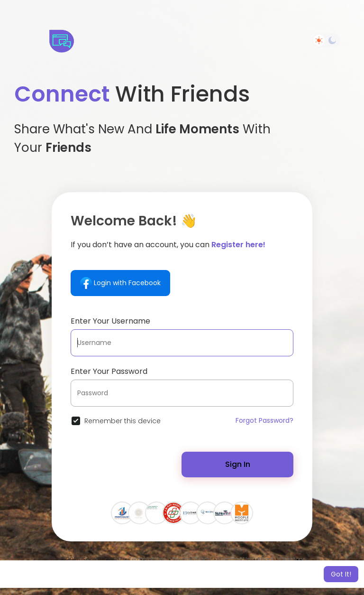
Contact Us (234, 559)
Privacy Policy (191, 559)
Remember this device (123, 421)
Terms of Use (147, 559)
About (265, 559)
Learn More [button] (293, 574)
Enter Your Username (110, 321)
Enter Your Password (109, 371)
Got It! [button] (341, 574)
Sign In (238, 464)
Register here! (238, 245)
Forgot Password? (264, 420)
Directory (292, 559)
